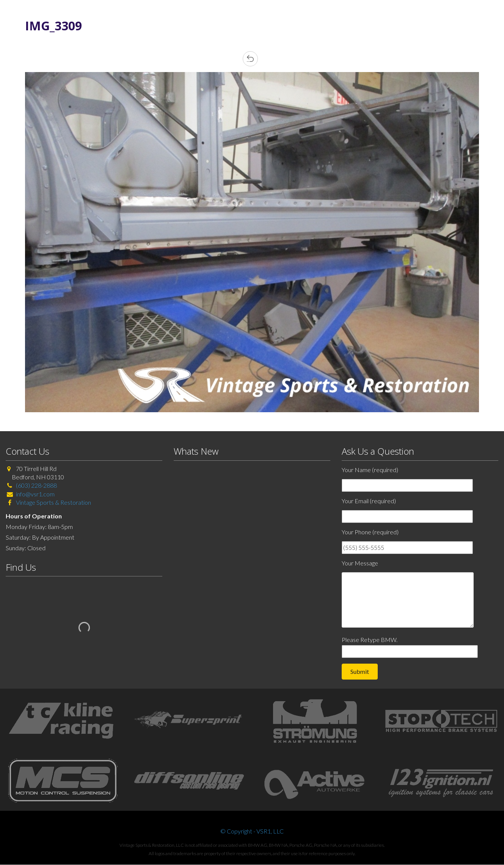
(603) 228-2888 (36, 485)
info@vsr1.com (35, 494)
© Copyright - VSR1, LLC (252, 831)
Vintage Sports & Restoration (53, 502)
